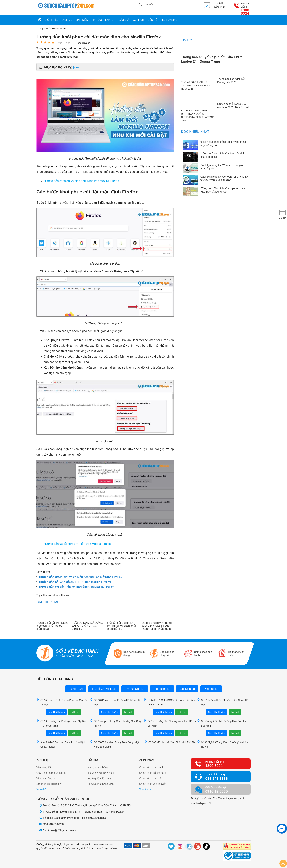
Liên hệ (152, 17)
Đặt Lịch (74, 709)
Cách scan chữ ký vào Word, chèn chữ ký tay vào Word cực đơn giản (224, 175)
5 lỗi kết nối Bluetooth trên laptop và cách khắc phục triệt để (121, 622)
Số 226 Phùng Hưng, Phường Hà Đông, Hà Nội (115, 699)
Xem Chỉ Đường (56, 709)
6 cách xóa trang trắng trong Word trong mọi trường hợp (223, 140)
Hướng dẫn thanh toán (101, 781)
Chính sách (147, 757)
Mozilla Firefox (61, 592)
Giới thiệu (52, 17)
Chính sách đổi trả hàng (153, 770)
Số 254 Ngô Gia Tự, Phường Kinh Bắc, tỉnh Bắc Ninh (222, 720)
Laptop (110, 17)
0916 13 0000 (216, 788)
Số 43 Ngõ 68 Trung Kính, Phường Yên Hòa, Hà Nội (223, 741)
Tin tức (97, 17)
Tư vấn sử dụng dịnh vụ (102, 770)
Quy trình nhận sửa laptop (51, 770)
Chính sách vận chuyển (153, 781)
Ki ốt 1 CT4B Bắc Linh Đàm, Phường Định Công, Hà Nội (61, 741)
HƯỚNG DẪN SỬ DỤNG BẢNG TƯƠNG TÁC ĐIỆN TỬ (87, 622)
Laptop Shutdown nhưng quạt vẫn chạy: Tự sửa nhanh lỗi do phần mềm (157, 622)
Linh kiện (82, 17)
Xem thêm (42, 786)
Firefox (47, 592)
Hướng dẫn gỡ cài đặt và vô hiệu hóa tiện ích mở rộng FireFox (81, 574)
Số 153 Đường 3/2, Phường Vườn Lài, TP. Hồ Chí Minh (170, 720)
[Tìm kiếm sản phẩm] (154, 5)
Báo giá (124, 17)
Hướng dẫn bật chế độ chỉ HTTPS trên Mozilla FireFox (75, 578)
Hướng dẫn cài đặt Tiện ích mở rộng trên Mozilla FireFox (77, 583)
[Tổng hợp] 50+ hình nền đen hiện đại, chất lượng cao (222, 152)
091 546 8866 (98, 814)
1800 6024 (241, 7)
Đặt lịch (138, 17)
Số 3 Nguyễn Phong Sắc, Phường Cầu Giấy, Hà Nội (116, 720)
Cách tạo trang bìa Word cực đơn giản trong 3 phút (222, 163)
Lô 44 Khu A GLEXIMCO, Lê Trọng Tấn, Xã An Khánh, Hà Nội (170, 699)
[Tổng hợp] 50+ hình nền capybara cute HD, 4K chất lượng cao (223, 186)
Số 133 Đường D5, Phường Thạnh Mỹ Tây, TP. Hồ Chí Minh (61, 720)
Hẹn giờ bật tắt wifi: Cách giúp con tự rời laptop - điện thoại (52, 622)
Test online (169, 17)
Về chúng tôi (44, 764)
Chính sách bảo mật (151, 775)
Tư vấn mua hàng (98, 764)
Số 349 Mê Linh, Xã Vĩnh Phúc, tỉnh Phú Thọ (170, 739)
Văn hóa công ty (46, 775)
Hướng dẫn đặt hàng (100, 775)
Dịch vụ (67, 17)
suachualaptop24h (201, 800)
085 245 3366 (216, 775)
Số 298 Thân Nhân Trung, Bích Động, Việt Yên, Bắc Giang (114, 741)
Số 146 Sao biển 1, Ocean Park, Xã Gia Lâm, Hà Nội (63, 699)
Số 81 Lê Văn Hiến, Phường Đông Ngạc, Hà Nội (223, 699)
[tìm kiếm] (141, 5)
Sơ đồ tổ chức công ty (49, 781)
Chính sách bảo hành (151, 764)
